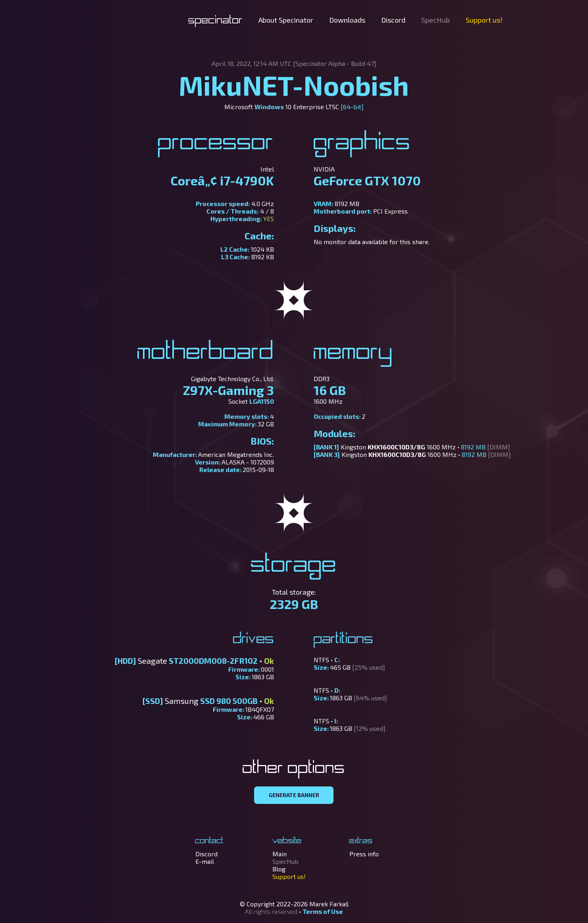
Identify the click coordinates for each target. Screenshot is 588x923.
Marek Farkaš (329, 904)
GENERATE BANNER (294, 795)
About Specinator (286, 20)
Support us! (484, 20)
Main (280, 854)
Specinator (215, 21)
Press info (364, 854)
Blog (279, 869)
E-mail (205, 861)
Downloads (347, 20)
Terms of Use (323, 911)
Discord (393, 20)
